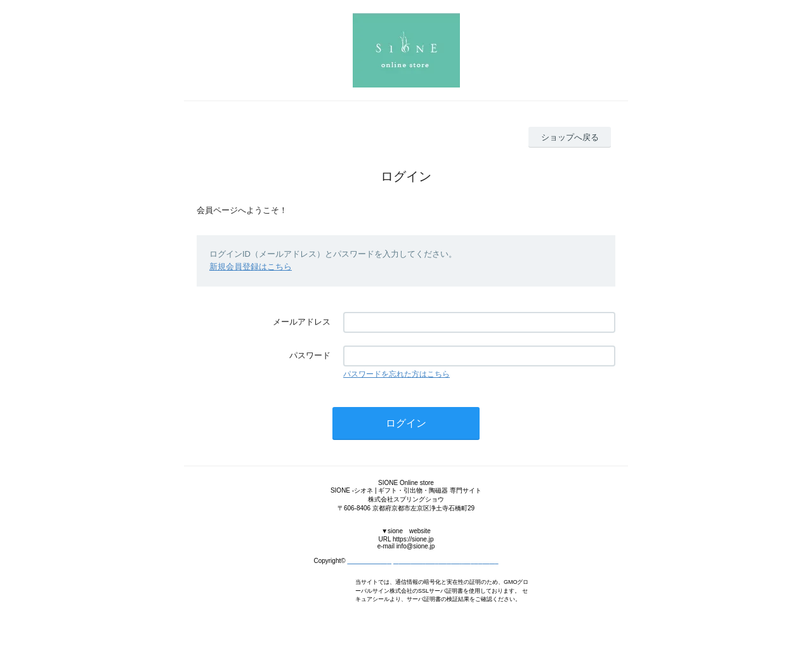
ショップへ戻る (570, 137)
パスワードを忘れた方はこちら (396, 374)
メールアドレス (302, 322)
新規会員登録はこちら (251, 267)
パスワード (310, 355)
